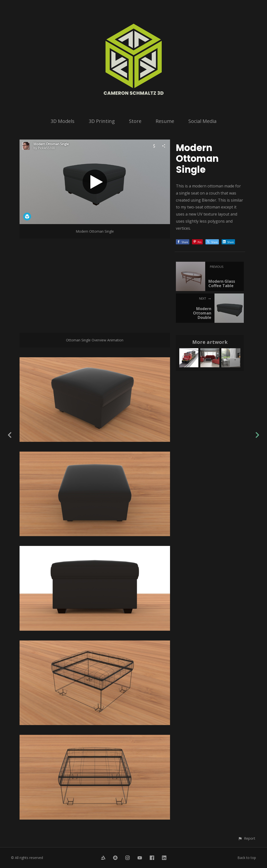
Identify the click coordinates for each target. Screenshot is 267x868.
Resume (165, 121)
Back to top (247, 858)
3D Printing (102, 121)
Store (135, 121)
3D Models (63, 121)
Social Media (202, 121)
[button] (247, 838)
